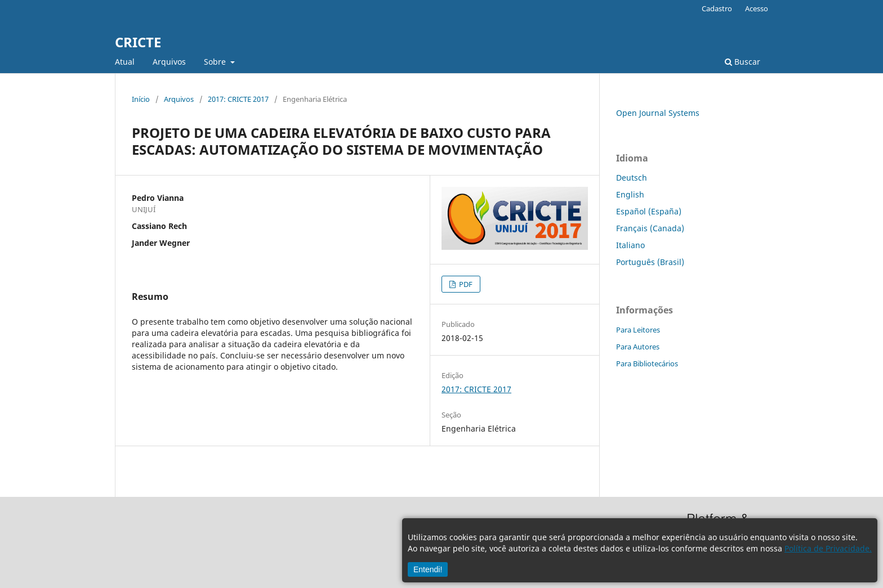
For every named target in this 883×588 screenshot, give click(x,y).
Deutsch (632, 178)
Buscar (742, 62)
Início (141, 99)
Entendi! (428, 569)
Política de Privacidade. (828, 548)
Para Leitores (638, 330)
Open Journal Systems (658, 113)
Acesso (757, 8)
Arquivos (169, 62)
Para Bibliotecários (647, 363)
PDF (465, 284)
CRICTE (138, 42)
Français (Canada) (650, 228)
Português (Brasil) (650, 262)
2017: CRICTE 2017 (238, 99)
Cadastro (717, 8)
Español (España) (649, 211)
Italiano (630, 245)
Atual (125, 62)
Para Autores (638, 347)
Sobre (216, 62)
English (630, 194)
